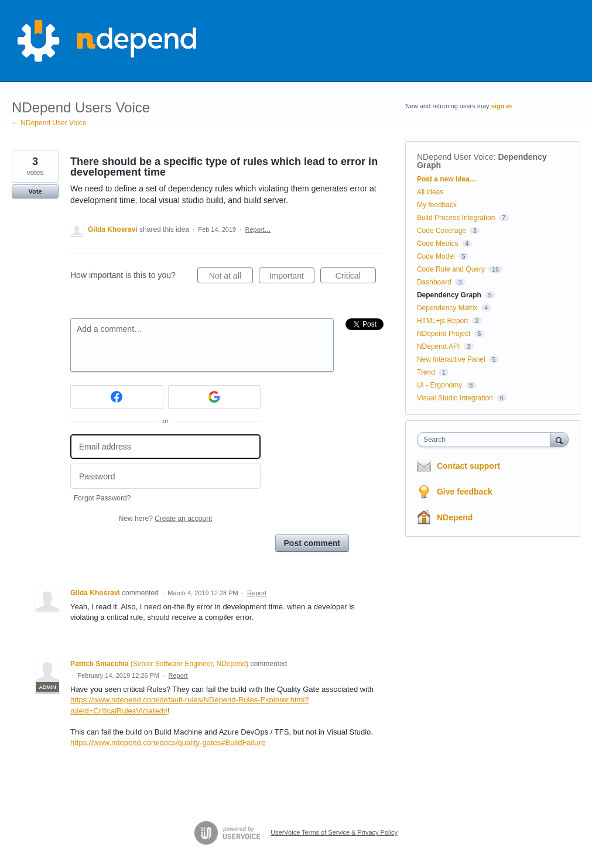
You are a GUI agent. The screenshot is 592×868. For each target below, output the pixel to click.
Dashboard (434, 282)
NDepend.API (438, 346)
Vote (35, 191)
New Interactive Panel (451, 359)
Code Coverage (442, 231)
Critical (356, 277)
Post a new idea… (447, 179)
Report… (258, 229)
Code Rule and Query (451, 269)
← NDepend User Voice (49, 123)
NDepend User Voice (455, 157)
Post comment (312, 543)
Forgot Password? (102, 498)
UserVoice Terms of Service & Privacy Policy (334, 832)
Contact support (468, 466)
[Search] (559, 439)
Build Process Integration (456, 218)
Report (257, 593)
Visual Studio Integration (455, 398)
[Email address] (165, 447)
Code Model (436, 256)
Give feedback (465, 492)
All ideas (430, 192)
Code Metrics (438, 243)
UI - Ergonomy (439, 385)
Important (292, 277)
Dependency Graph (449, 295)
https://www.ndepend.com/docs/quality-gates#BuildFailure (168, 742)
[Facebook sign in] (117, 397)
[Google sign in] (215, 397)
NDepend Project (444, 334)
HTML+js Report (443, 321)
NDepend (455, 517)
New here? (165, 519)
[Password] (165, 476)
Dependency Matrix (447, 308)
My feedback (437, 205)
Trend (426, 372)
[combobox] (486, 440)
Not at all (231, 277)
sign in (502, 106)
